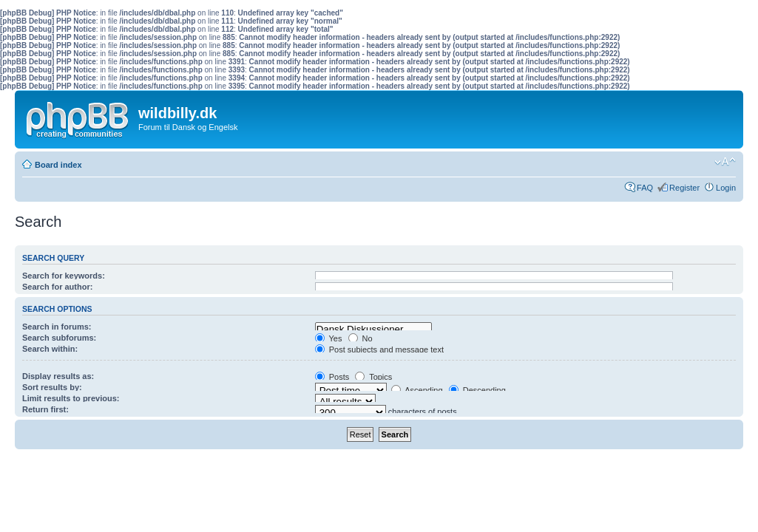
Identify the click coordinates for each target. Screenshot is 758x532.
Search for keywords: (64, 276)
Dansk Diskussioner (373, 330)
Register (684, 188)
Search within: (50, 349)
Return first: (45, 409)
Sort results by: (52, 387)
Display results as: (58, 376)
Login (726, 188)
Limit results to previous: (71, 398)
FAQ (645, 188)
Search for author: (57, 287)
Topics (373, 377)
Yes (329, 338)
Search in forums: (57, 327)
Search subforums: (59, 338)
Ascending (417, 390)
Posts (332, 377)
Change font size (725, 162)
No (361, 338)
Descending (477, 390)
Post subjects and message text (379, 349)
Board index (58, 165)
